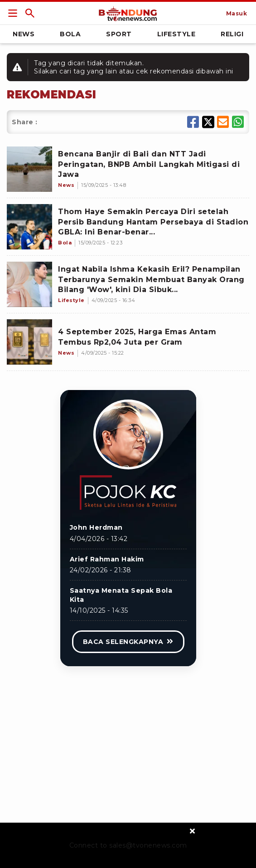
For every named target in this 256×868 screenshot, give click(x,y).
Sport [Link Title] (119, 34)
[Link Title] (13, 13)
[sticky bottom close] (193, 831)
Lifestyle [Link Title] (176, 34)
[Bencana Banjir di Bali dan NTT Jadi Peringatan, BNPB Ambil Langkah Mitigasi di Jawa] (29, 169)
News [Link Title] (24, 34)
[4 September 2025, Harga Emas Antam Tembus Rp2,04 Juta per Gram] (29, 342)
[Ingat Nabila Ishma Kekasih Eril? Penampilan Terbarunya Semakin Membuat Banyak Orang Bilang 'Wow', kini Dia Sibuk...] (29, 284)
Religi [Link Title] (232, 34)
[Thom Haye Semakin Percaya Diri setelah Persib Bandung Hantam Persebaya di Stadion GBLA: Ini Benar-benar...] (29, 227)
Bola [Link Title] (70, 34)
